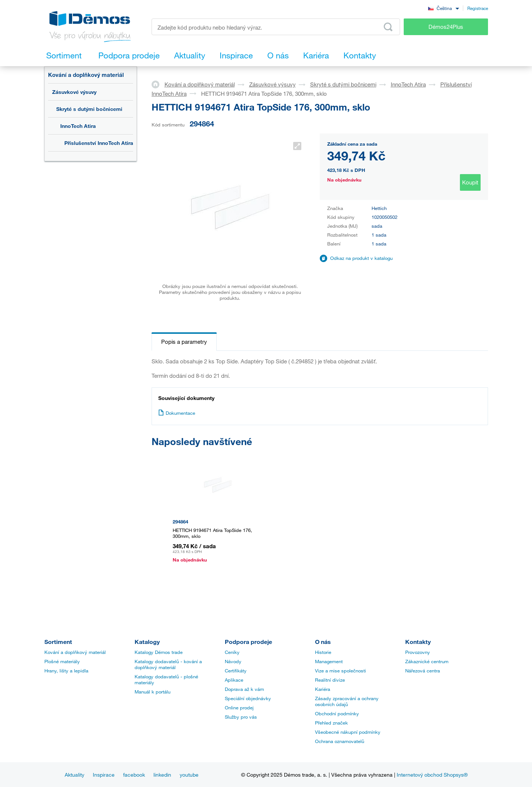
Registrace (478, 8)
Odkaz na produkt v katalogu (361, 258)
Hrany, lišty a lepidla (66, 671)
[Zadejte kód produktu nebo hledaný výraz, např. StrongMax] (276, 27)
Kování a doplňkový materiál (86, 75)
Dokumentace (177, 413)
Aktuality (74, 775)
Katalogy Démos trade (159, 652)
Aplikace (234, 680)
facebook (134, 775)
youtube (189, 775)
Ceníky (232, 652)
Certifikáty (236, 671)
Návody (233, 661)
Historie (323, 652)
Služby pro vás (241, 717)
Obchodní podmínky (337, 713)
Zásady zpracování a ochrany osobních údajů (347, 701)
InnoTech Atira (78, 126)
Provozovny (418, 652)
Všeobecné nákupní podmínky (348, 732)
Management (329, 661)
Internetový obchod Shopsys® (432, 775)
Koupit (470, 182)
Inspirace (104, 775)
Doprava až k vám (244, 689)
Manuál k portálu (153, 692)
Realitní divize (330, 680)
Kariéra (323, 689)
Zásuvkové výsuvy (74, 92)
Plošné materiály (62, 661)
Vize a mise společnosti (340, 671)
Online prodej (239, 708)
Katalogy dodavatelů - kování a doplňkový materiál (168, 664)
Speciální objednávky (248, 698)
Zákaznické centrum (427, 661)
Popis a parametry (184, 342)
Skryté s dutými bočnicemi (89, 109)
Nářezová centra (423, 671)
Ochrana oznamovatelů (340, 741)
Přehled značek (331, 723)
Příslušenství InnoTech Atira (99, 143)
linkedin (162, 775)
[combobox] (444, 8)
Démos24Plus (446, 27)
